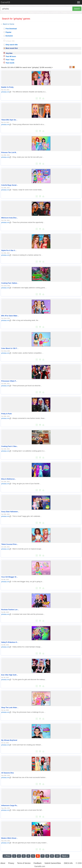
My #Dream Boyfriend (9, 740)
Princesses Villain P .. (9, 381)
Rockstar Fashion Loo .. (10, 610)
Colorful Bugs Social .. (9, 185)
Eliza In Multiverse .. (9, 479)
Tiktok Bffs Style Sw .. (9, 120)
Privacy (11, 863)
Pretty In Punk (6, 414)
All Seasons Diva (8, 773)
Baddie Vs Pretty (7, 87)
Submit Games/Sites (53, 863)
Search (77, 9)
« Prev (7, 856)
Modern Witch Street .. (9, 838)
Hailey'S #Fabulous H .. (10, 642)
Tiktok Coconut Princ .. (10, 544)
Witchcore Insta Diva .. (9, 218)
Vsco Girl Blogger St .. (9, 577)
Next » (65, 856)
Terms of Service (24, 863)
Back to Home (9, 24)
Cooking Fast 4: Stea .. (10, 446)
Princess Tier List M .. (9, 152)
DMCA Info (68, 863)
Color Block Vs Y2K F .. (10, 348)
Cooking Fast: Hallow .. (10, 283)
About (3, 863)
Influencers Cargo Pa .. (10, 806)
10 (57, 856)
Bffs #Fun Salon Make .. (10, 316)
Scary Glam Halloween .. (10, 512)
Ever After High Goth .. (9, 675)
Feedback (38, 863)
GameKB (5, 2)
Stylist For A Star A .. (9, 250)
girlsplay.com (6, 92)
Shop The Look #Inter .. (10, 708)
